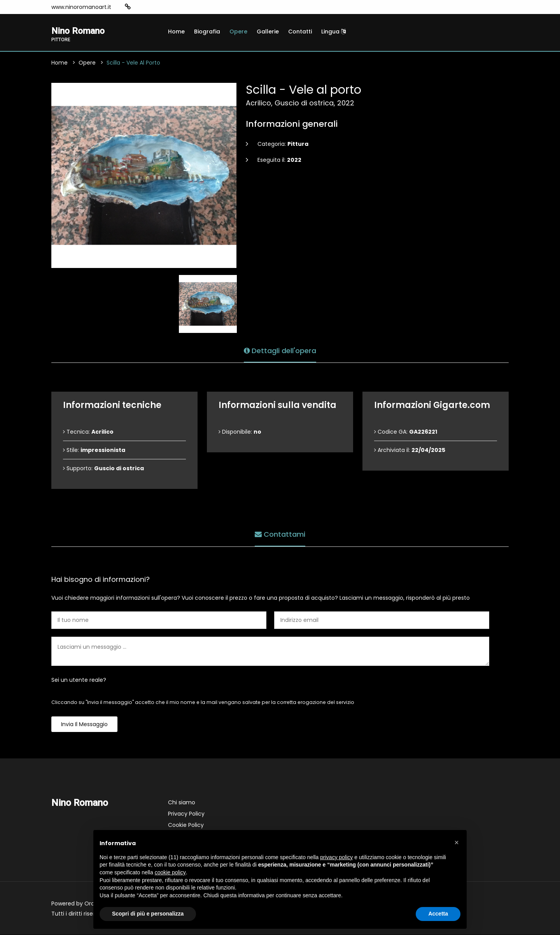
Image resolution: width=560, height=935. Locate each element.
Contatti (300, 32)
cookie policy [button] (170, 872)
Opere (238, 32)
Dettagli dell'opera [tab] (280, 350)
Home (176, 32)
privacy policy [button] (336, 857)
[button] (457, 842)
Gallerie (268, 32)
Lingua (333, 32)
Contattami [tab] (280, 534)
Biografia (207, 32)
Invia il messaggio (84, 725)
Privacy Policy (186, 814)
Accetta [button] (438, 914)
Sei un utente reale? (79, 681)
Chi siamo (182, 803)
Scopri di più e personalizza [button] (148, 914)
